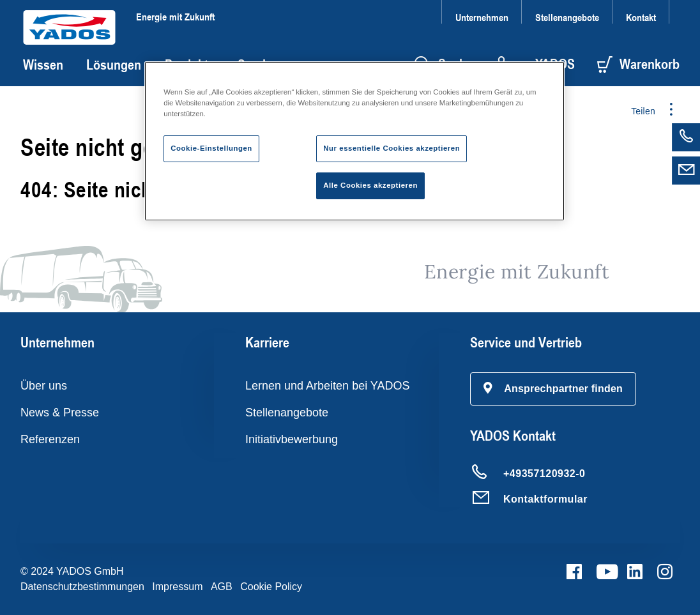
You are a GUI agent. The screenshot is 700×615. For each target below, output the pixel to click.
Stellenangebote (567, 17)
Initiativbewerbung (292, 439)
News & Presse (60, 413)
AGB (222, 587)
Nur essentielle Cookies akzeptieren (392, 148)
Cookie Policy (271, 587)
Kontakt (641, 17)
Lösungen (114, 65)
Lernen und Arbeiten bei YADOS (328, 386)
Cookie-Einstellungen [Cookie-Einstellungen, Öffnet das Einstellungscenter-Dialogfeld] (211, 148)
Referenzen (50, 439)
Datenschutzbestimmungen (82, 587)
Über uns (44, 386)
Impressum (177, 587)
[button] (553, 389)
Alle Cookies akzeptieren (370, 185)
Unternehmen (482, 17)
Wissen (43, 65)
